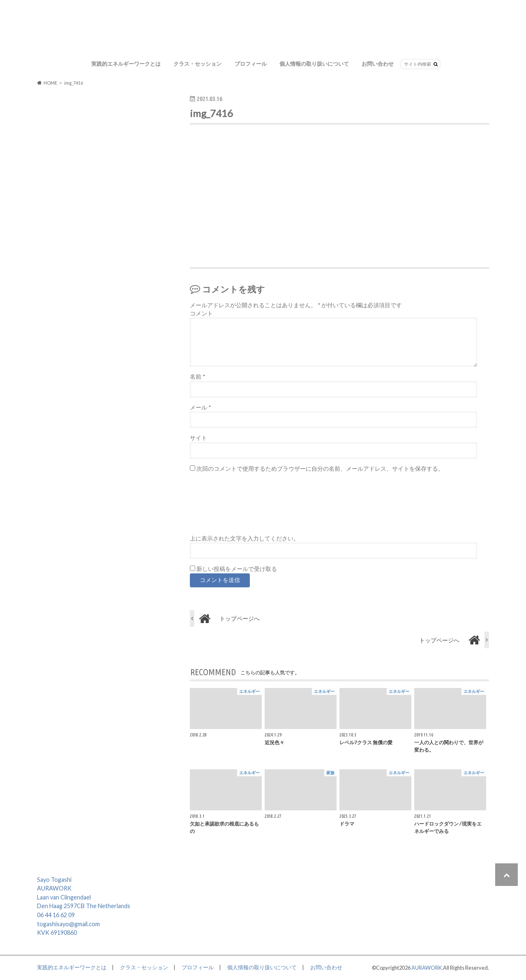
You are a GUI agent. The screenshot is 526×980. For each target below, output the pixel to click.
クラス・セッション (197, 64)
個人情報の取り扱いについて (314, 64)
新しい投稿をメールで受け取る (237, 569)
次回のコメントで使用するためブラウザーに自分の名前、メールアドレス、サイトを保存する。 (320, 469)
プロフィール (251, 64)
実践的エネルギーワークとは (126, 64)
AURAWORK (427, 968)
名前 (197, 377)
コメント (201, 313)
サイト (198, 438)
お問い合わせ (378, 64)
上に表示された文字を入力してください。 (245, 538)
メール (200, 407)
